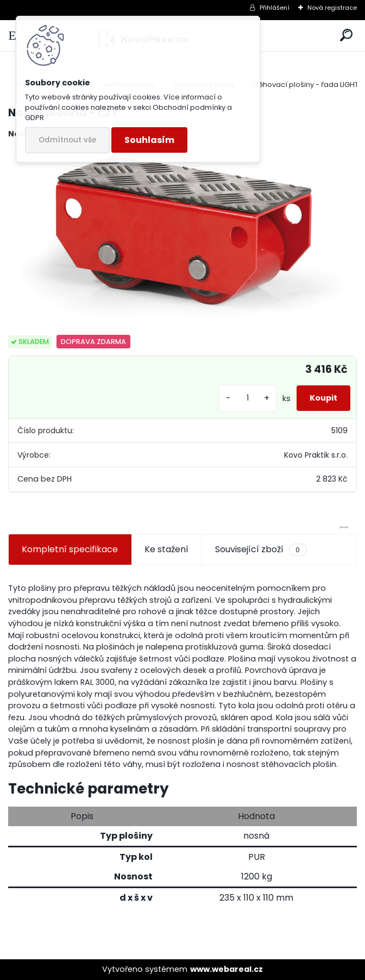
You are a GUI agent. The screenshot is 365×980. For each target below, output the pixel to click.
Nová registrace (332, 8)
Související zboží (261, 550)
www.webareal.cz (226, 969)
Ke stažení (166, 549)
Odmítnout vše (67, 140)
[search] (346, 36)
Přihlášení (275, 8)
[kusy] (248, 398)
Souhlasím (149, 140)
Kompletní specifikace (70, 549)
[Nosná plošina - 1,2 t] (182, 238)
